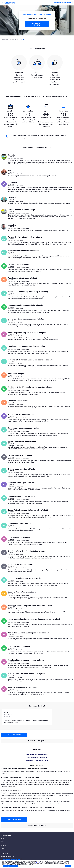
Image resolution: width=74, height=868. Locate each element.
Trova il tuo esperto (14, 735)
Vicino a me (4, 849)
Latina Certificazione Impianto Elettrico (37, 760)
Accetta (68, 866)
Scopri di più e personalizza (10, 866)
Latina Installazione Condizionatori (37, 758)
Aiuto (3, 839)
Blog (2, 841)
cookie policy (38, 862)
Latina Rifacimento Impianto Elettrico (37, 755)
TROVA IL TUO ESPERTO (37, 24)
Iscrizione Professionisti (62, 3)
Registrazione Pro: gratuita (37, 741)
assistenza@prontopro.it (7, 856)
